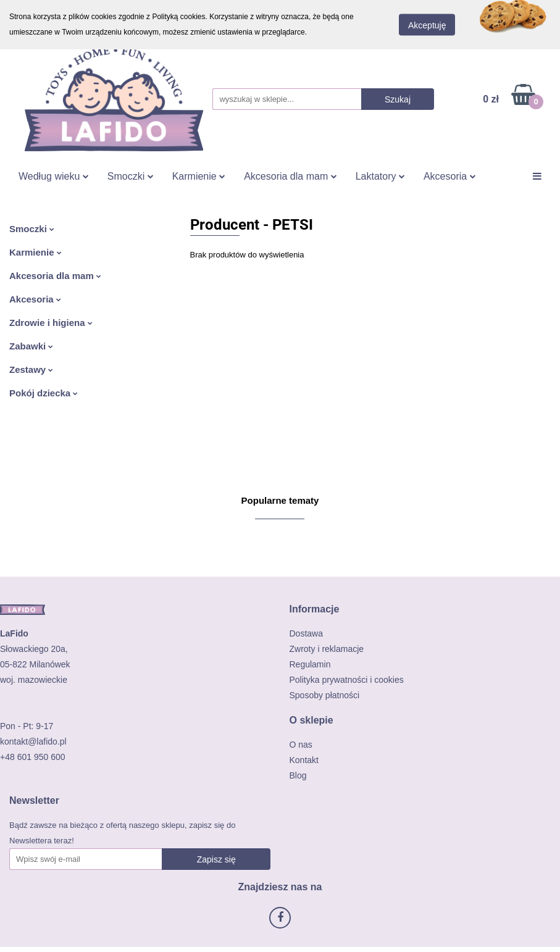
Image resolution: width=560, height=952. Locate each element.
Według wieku (54, 176)
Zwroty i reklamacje (327, 649)
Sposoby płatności (325, 695)
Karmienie (199, 176)
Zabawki (31, 346)
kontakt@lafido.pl (33, 741)
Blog (298, 775)
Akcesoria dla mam (290, 176)
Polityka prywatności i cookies (347, 680)
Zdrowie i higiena (51, 323)
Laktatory (380, 176)
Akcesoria (450, 176)
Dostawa (306, 633)
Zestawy (31, 370)
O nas (301, 745)
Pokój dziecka (44, 393)
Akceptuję (427, 25)
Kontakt (304, 760)
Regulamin (310, 664)
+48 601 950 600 (33, 757)
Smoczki (131, 176)
